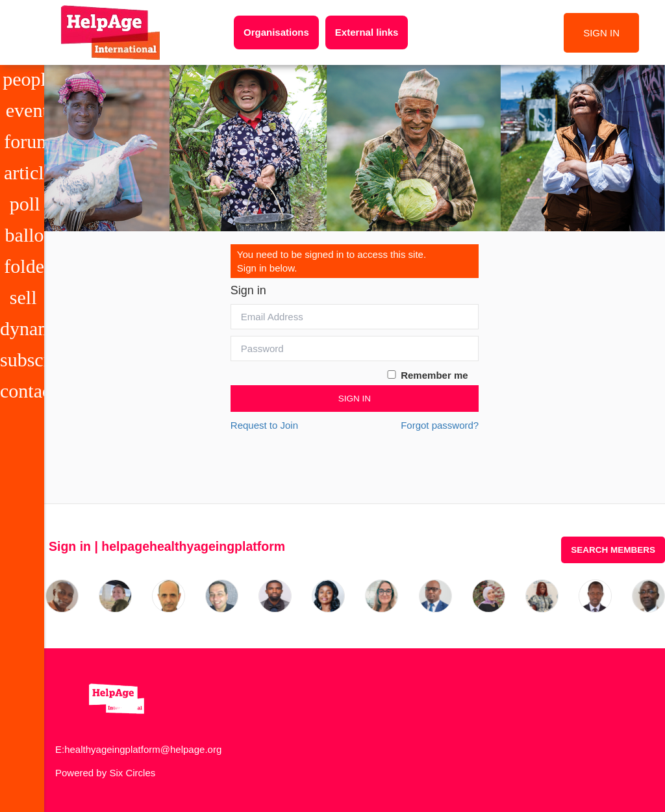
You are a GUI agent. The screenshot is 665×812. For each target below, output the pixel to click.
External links (367, 32)
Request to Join (264, 425)
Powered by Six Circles (105, 773)
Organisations (276, 32)
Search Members (613, 550)
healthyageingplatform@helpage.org (143, 749)
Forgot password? (440, 425)
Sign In (355, 399)
